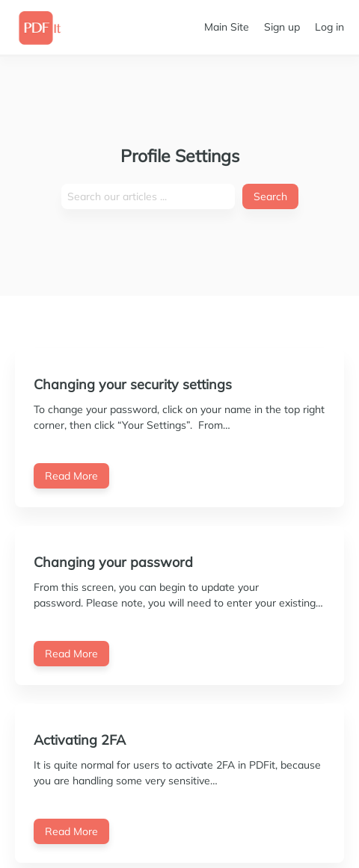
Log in (329, 27)
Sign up (282, 27)
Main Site (227, 27)
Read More (71, 476)
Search (270, 196)
